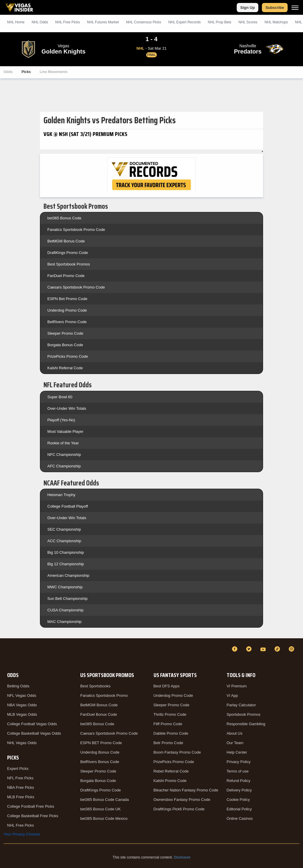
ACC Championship (64, 541)
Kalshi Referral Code (65, 368)
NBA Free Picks (21, 787)
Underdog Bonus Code (100, 752)
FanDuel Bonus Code (99, 714)
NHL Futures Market (103, 22)
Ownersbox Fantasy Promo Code (182, 800)
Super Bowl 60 (60, 397)
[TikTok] (278, 649)
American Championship (68, 575)
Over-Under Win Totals (67, 408)
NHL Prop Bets (220, 22)
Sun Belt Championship (67, 599)
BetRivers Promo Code (67, 322)
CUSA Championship (65, 610)
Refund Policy (238, 781)
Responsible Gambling (246, 724)
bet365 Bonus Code (64, 218)
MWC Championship (65, 587)
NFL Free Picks (20, 778)
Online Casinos (240, 818)
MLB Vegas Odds (22, 714)
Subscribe (275, 8)
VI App (232, 695)
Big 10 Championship (66, 552)
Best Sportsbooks (95, 686)
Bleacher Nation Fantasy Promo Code (186, 790)
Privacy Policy (239, 762)
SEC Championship (64, 529)
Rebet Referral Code (171, 771)
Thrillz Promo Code (170, 714)
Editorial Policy (239, 809)
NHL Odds (40, 22)
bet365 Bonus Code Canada (104, 800)
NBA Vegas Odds (22, 705)
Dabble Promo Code (171, 733)
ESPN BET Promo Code (101, 743)
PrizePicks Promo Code (68, 356)
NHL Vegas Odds (22, 743)
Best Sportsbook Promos (69, 264)
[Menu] (295, 8)
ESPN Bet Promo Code (67, 299)
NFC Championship (64, 455)
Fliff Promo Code (168, 724)
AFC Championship (64, 466)
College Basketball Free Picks (33, 816)
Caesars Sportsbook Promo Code (76, 287)
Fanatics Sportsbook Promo (104, 695)
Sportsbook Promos (244, 714)
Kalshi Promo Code (170, 781)
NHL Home (16, 22)
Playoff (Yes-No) (61, 420)
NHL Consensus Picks (144, 22)
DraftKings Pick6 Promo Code (179, 809)
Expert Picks (18, 769)
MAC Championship (65, 622)
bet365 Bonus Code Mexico (104, 818)
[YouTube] (264, 649)
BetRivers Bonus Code (100, 762)
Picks (26, 72)
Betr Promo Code (168, 743)
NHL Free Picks (21, 825)
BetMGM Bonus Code (66, 241)
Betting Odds (18, 686)
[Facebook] (236, 649)
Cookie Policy (238, 800)
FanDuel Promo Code (66, 276)
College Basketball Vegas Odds (34, 733)
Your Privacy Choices (22, 834)
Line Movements (54, 72)
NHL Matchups (276, 22)
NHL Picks (67, 22)
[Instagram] (292, 649)
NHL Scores (248, 22)
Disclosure (182, 857)
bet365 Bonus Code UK (100, 809)
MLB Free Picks (21, 797)
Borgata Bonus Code (65, 345)
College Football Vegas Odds (32, 724)
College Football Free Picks (31, 806)
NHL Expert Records (185, 22)
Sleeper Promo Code (65, 333)
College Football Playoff (68, 506)
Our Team (235, 743)
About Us (234, 733)
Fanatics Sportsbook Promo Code (76, 230)
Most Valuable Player (65, 431)
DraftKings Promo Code (68, 253)
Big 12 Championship (66, 564)
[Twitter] (250, 649)
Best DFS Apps (167, 686)
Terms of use (238, 771)
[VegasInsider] (7, 654)
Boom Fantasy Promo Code (177, 752)
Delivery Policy (239, 790)
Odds (8, 72)
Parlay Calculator (241, 705)
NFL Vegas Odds (22, 695)
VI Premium (237, 686)
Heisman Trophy (61, 495)
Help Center (237, 752)
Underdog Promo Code (67, 310)
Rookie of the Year (63, 443)
